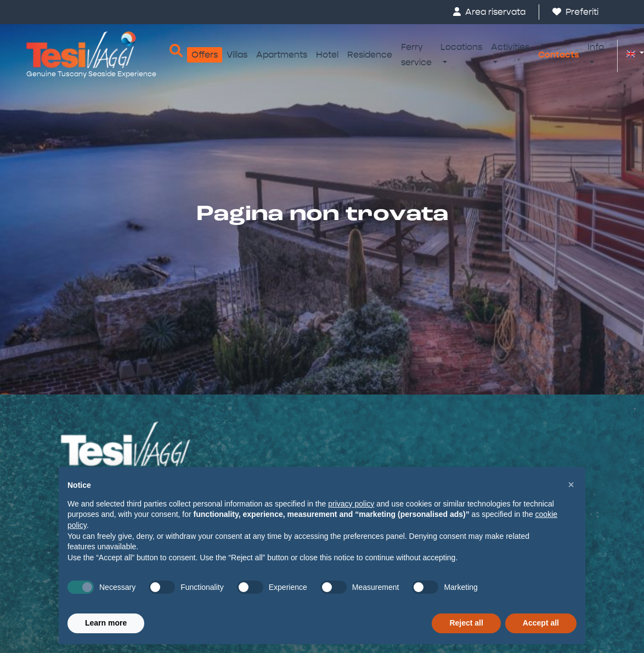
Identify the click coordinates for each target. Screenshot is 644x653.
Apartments (282, 55)
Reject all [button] (466, 623)
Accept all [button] (541, 623)
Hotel (327, 55)
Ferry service (416, 55)
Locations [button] (461, 47)
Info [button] (596, 47)
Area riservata (489, 12)
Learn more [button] (106, 623)
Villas (237, 55)
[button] (631, 53)
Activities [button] (510, 47)
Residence (370, 55)
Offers (205, 55)
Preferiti (575, 12)
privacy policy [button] (351, 504)
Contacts (558, 55)
